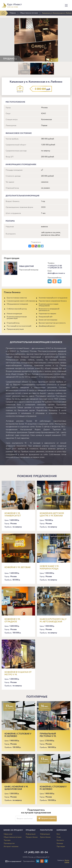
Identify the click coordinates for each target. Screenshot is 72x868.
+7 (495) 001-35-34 (55, 268)
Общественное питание (29, 13)
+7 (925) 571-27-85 (55, 266)
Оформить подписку (47, 819)
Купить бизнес (45, 837)
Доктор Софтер (67, 861)
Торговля (7, 840)
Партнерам (61, 847)
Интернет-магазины (11, 847)
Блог (58, 834)
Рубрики (13, 13)
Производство (9, 843)
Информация (31, 834)
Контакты (60, 840)
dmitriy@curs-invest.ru (56, 273)
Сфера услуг (8, 834)
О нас (59, 837)
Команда (60, 843)
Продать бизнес (32, 837)
